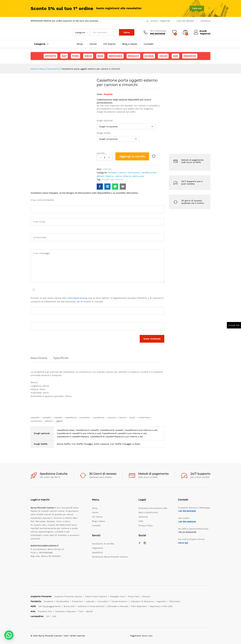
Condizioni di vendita (103, 544)
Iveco (88, 56)
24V (54, 616)
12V (48, 616)
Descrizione (39, 358)
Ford (75, 56)
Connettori (103, 601)
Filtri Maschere (139, 606)
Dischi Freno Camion (96, 596)
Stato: (100, 94)
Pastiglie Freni (117, 596)
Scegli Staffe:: (104, 133)
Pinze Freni (134, 596)
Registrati (165, 21)
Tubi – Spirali (86, 611)
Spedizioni (97, 552)
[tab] (40, 359)
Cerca (127, 32)
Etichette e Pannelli (118, 606)
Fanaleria (48, 601)
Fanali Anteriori (120, 601)
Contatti (148, 44)
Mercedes (115, 56)
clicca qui (183, 543)
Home (93, 44)
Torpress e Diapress (65, 611)
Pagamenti (98, 548)
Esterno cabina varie (134, 176)
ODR (141, 521)
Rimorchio (175, 601)
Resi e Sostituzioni (148, 512)
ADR (175, 56)
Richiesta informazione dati (153, 508)
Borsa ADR (69, 606)
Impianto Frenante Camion (68, 596)
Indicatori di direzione (142, 601)
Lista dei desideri (185, 21)
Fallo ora (197, 8)
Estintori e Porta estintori (91, 606)
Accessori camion (117, 173)
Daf (64, 56)
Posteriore (77, 601)
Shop (80, 44)
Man (100, 56)
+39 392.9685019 (187, 522)
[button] (9, 635)
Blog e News (130, 44)
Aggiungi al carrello (132, 156)
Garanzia (143, 517)
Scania (149, 56)
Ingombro (162, 601)
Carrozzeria (134, 173)
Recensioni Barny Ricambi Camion (110, 557)
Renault (133, 56)
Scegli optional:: (105, 121)
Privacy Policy (146, 525)
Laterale (90, 601)
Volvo (163, 56)
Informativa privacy (77, 298)
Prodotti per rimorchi (113, 179)
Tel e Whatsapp (158, 31)
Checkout (205, 21)
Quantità (101, 153)
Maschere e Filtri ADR (161, 606)
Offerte (50, 56)
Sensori (146, 596)
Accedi (154, 21)
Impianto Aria (45, 611)
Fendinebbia (63, 601)
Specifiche (61, 358)
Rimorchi (190, 56)
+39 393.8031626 (187, 511)
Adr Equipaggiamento (50, 606)
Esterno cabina (114, 176)
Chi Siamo (110, 44)
